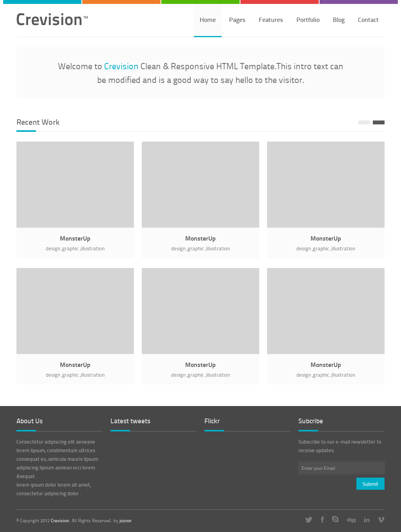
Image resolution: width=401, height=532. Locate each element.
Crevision (60, 520)
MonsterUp (75, 238)
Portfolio (308, 19)
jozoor (126, 521)
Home (208, 19)
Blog (339, 19)
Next (379, 122)
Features (271, 19)
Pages (237, 19)
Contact (368, 19)
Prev (364, 122)
